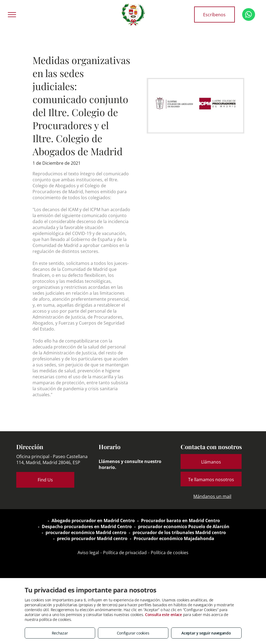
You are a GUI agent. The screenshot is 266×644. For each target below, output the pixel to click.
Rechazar (60, 633)
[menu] (12, 15)
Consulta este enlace (164, 615)
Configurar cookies (133, 633)
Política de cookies (170, 553)
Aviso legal (88, 553)
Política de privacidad (125, 553)
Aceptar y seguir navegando (206, 633)
